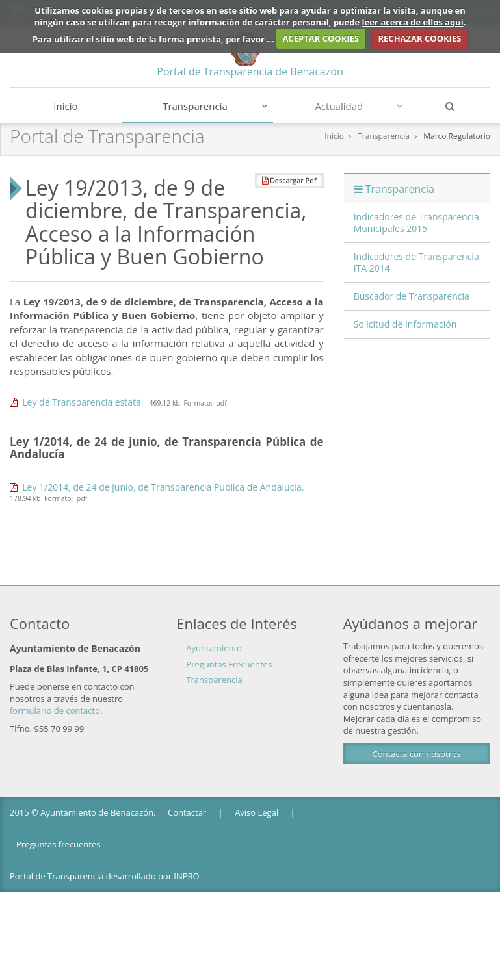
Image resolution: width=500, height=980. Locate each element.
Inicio (65, 106)
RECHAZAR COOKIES (419, 38)
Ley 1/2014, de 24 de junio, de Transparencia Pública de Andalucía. (157, 487)
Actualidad (359, 106)
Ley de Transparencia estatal (76, 402)
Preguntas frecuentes (58, 844)
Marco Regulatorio (457, 136)
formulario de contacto (55, 710)
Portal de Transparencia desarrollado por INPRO (105, 876)
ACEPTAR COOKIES (321, 38)
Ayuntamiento (214, 648)
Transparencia (215, 106)
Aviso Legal (257, 812)
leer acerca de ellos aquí (413, 22)
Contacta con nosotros (417, 754)
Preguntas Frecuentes (229, 664)
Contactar (187, 812)
